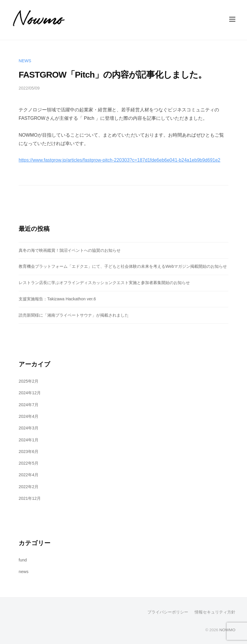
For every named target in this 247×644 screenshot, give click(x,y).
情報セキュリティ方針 (215, 612)
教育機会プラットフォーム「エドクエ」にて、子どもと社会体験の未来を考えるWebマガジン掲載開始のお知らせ (123, 266)
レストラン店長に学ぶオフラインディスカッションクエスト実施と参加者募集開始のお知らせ (104, 283)
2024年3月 (29, 428)
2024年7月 (29, 405)
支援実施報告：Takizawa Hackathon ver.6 (57, 299)
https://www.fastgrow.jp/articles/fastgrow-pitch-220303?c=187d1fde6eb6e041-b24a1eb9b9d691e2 (119, 160)
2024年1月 (29, 440)
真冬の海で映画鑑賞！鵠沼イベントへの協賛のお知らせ (70, 250)
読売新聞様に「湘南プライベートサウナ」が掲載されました (74, 315)
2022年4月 (29, 475)
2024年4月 (29, 416)
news (25, 61)
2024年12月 (30, 393)
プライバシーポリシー (168, 612)
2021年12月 (30, 498)
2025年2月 (29, 381)
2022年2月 (29, 487)
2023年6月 (29, 452)
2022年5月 (29, 463)
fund (23, 560)
